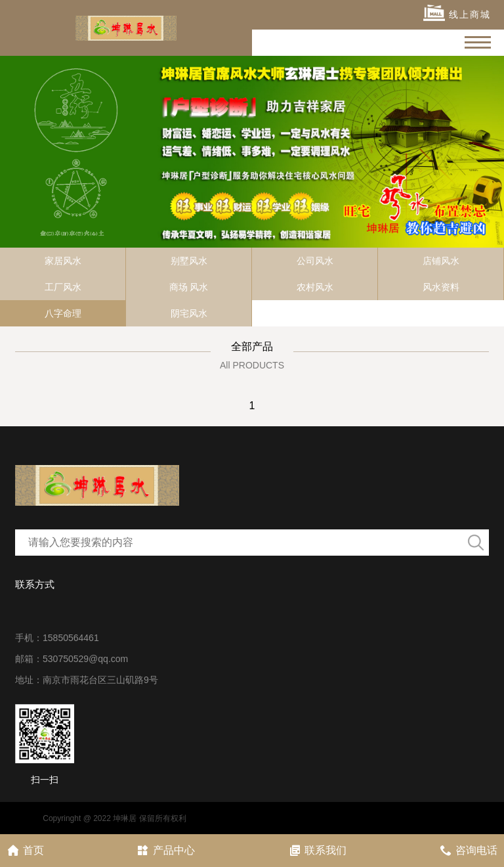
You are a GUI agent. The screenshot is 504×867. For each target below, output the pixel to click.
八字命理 (63, 313)
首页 (25, 850)
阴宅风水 (189, 313)
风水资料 (441, 287)
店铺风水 (441, 261)
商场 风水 (189, 287)
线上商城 (457, 13)
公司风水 (315, 261)
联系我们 (317, 850)
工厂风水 (63, 287)
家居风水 (63, 261)
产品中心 (166, 850)
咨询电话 (468, 850)
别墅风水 (189, 261)
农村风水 (315, 287)
